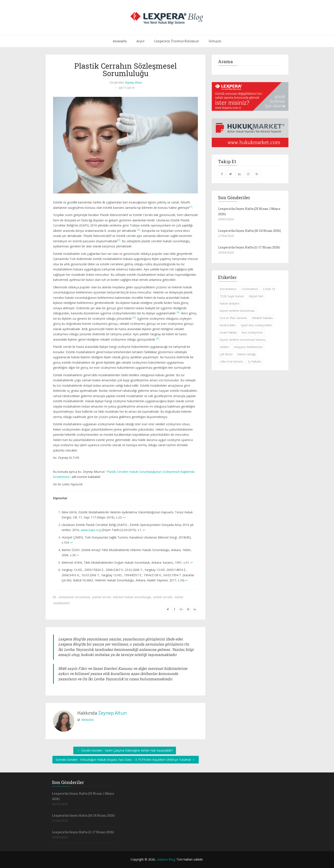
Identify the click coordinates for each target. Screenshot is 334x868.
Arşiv (140, 41)
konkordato (228, 325)
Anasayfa (120, 41)
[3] (119, 240)
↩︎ (124, 517)
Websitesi (88, 720)
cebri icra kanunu (231, 361)
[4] (178, 312)
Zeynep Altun (133, 82)
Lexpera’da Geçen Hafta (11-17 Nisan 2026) (249, 247)
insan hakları (228, 332)
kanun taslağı (247, 354)
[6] (158, 338)
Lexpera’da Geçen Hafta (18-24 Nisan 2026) (250, 231)
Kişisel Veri (256, 296)
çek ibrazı (226, 354)
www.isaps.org (91, 530)
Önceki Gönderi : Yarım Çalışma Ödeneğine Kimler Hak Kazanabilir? (125, 750)
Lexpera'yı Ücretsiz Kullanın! (177, 41)
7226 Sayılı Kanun (232, 296)
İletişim (215, 41)
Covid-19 (269, 289)
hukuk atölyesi (230, 303)
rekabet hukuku (262, 318)
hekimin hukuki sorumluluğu (132, 597)
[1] (191, 207)
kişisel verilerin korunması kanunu (243, 340)
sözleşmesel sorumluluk (74, 597)
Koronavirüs (228, 289)
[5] (134, 318)
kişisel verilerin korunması (237, 311)
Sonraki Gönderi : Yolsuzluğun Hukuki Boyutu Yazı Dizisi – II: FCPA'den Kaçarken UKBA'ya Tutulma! (126, 760)
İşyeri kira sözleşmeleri (256, 325)
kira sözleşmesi (252, 332)
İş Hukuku (255, 361)
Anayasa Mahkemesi (248, 347)
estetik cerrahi (163, 597)
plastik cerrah (101, 597)
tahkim (225, 347)
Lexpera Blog (166, 859)
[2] (139, 230)
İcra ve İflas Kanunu (233, 318)
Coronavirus (250, 289)
